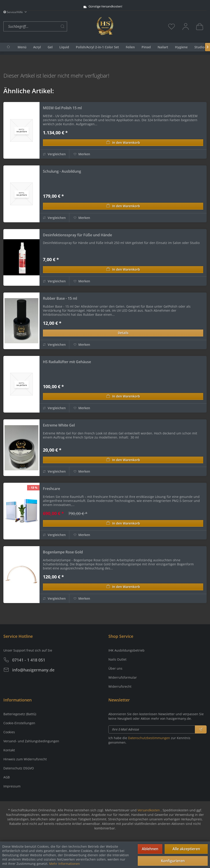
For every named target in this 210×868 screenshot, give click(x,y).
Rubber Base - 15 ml (60, 298)
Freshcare (51, 489)
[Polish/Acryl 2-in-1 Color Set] (97, 47)
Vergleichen (54, 154)
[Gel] (50, 47)
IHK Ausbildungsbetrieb (126, 650)
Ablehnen (150, 849)
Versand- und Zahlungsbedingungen (31, 741)
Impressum (12, 786)
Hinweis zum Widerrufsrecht (25, 759)
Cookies (9, 732)
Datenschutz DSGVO (19, 768)
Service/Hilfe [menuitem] (13, 12)
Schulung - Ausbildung (62, 171)
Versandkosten (149, 810)
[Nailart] (163, 47)
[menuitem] (49, 27)
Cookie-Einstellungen (19, 723)
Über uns (115, 668)
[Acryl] (37, 47)
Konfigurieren (173, 861)
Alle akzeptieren (186, 849)
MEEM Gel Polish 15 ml (62, 108)
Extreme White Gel (59, 425)
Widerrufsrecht (120, 686)
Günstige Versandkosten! (99, 6)
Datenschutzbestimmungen (149, 738)
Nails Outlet (117, 659)
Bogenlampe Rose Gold (63, 552)
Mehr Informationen (65, 864)
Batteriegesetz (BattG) (20, 714)
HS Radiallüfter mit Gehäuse (67, 362)
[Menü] (22, 47)
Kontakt (9, 750)
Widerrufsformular (123, 677)
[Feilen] (130, 47)
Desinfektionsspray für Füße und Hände (77, 235)
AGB (7, 777)
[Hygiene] (181, 47)
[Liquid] (64, 47)
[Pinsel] (146, 47)
